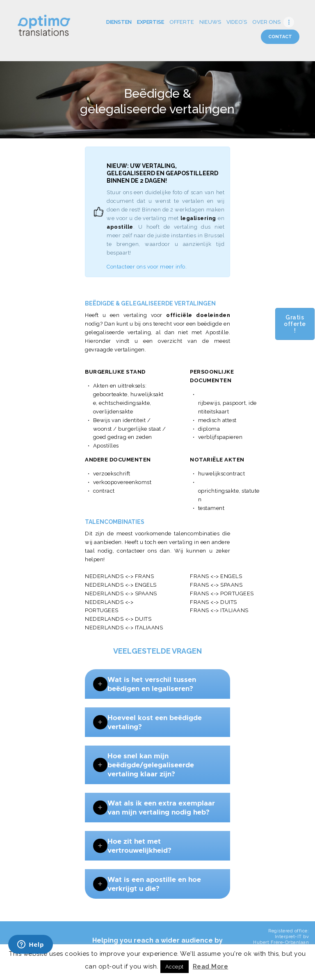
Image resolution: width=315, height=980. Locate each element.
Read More (211, 966)
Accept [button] (175, 967)
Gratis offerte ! (295, 324)
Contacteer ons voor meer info (146, 267)
